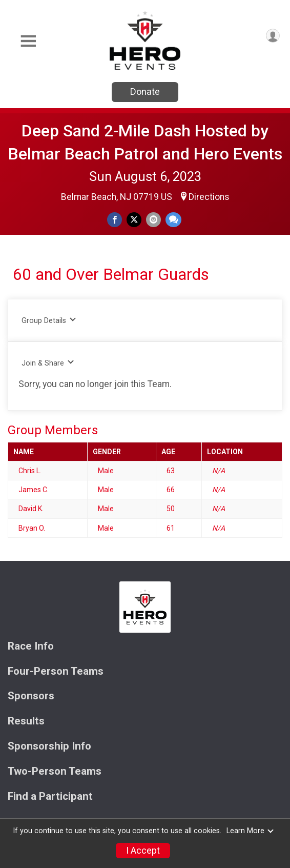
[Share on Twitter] (134, 220)
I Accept (143, 851)
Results (26, 721)
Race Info (31, 646)
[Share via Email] (153, 220)
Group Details (49, 320)
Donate (145, 92)
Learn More (251, 831)
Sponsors (31, 696)
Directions (209, 197)
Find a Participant (50, 796)
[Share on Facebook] (115, 220)
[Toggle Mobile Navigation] (28, 41)
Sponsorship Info (49, 746)
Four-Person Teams (56, 671)
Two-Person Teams (55, 771)
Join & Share (48, 363)
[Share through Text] (173, 220)
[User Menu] (273, 36)
